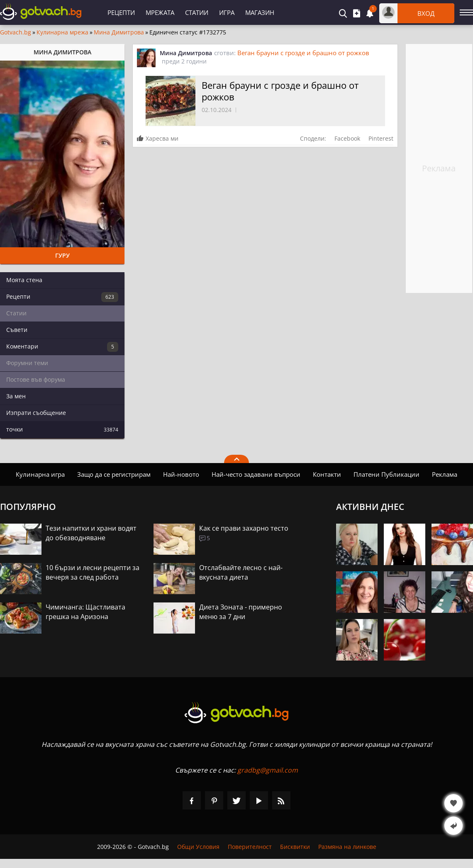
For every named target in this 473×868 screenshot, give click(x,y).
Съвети (17, 330)
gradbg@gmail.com (268, 770)
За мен (16, 396)
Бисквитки (295, 847)
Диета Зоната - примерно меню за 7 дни (241, 612)
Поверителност (250, 847)
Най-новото (181, 474)
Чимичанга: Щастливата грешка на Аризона (85, 612)
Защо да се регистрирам (114, 474)
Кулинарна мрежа (62, 32)
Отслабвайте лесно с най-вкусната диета (241, 572)
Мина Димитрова (119, 32)
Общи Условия (198, 847)
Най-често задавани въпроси (256, 474)
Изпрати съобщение (36, 413)
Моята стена (24, 280)
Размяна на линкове (347, 847)
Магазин (260, 12)
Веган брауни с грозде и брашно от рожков (303, 53)
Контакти (327, 474)
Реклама (445, 474)
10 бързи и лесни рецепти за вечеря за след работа (93, 572)
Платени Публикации (386, 474)
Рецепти (121, 12)
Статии (197, 12)
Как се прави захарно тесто (244, 528)
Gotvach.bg (16, 32)
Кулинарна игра (40, 474)
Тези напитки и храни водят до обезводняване (91, 533)
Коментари (62, 347)
